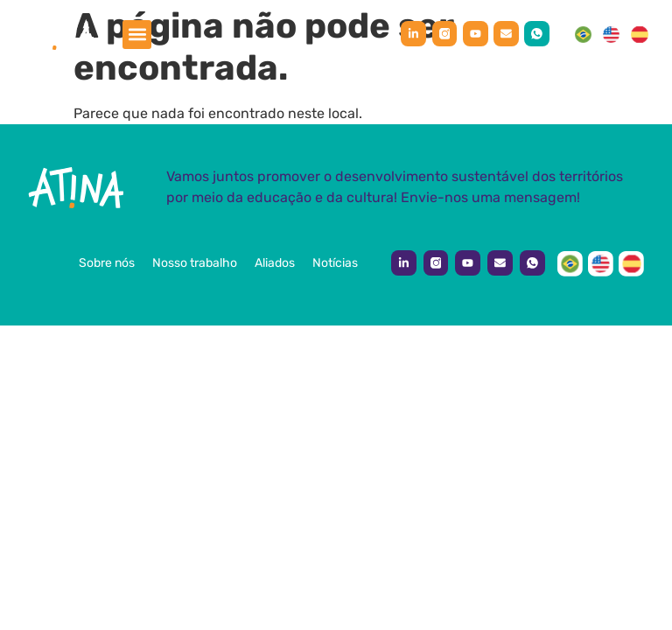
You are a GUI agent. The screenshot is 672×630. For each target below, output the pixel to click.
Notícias (335, 263)
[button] (137, 35)
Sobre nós (107, 263)
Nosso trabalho (195, 263)
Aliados (275, 263)
